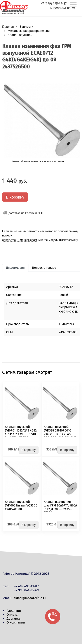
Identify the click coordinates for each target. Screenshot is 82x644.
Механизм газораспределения (30, 31)
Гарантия (14, 611)
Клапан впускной (20, 35)
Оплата (12, 615)
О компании (16, 622)
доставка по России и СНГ (26, 213)
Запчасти (26, 26)
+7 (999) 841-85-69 (62, 8)
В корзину (15, 197)
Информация (15, 268)
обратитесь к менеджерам (20, 240)
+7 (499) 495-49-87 (54, 4)
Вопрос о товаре (44, 268)
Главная (8, 26)
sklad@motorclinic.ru (30, 598)
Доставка (13, 619)
